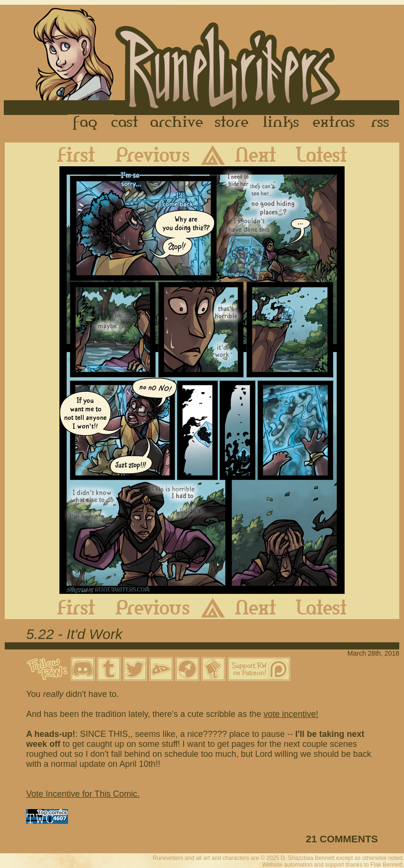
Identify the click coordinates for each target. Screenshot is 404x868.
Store (231, 123)
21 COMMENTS (342, 839)
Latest (329, 154)
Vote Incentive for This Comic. (83, 794)
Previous (146, 154)
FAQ (86, 123)
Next (263, 154)
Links (281, 123)
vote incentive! (291, 714)
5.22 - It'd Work (74, 634)
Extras (336, 123)
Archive (177, 123)
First (68, 154)
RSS (383, 123)
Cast (125, 123)
